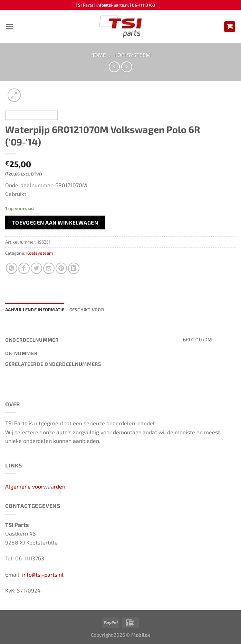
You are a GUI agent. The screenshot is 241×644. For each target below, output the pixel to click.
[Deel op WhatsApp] (12, 268)
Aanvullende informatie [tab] (35, 310)
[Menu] (9, 26)
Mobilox (141, 635)
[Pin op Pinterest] (61, 268)
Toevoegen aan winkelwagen (55, 222)
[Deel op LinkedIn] (74, 268)
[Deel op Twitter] (36, 268)
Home (98, 55)
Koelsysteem (132, 55)
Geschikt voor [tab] (87, 310)
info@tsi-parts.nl (43, 574)
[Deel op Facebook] (24, 268)
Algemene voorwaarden (35, 486)
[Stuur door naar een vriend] (49, 268)
